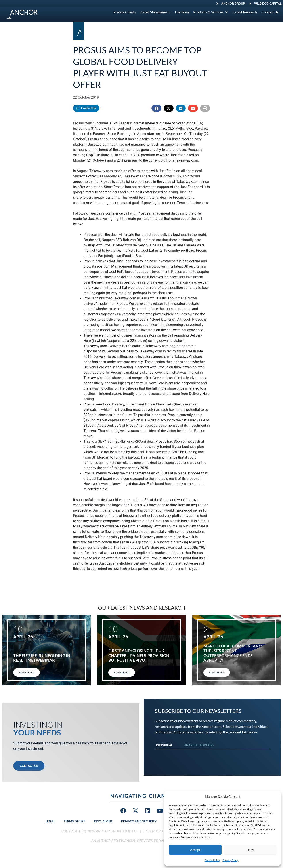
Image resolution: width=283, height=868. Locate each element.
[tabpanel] (212, 754)
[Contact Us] (270, 12)
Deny (250, 850)
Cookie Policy (212, 860)
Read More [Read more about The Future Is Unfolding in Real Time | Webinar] (27, 672)
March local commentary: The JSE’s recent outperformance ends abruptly (233, 653)
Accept (195, 850)
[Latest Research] (245, 12)
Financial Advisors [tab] (199, 745)
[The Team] (182, 12)
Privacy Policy (230, 860)
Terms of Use (74, 821)
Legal (50, 821)
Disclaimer (103, 821)
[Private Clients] (125, 12)
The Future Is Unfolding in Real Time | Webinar (42, 658)
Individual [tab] (164, 745)
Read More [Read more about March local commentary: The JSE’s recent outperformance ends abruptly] (217, 672)
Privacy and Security (139, 821)
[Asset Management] (155, 12)
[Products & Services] (211, 12)
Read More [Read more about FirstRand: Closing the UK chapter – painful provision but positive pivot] (122, 672)
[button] (156, 108)
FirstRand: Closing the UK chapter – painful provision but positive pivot (139, 655)
